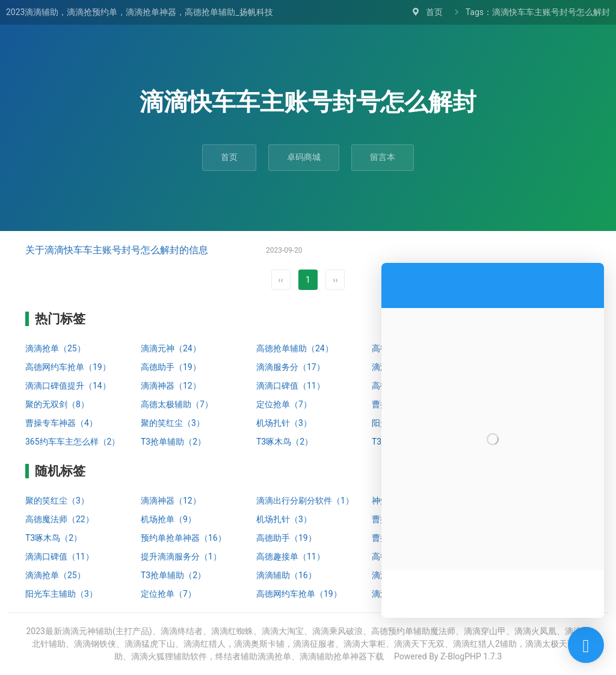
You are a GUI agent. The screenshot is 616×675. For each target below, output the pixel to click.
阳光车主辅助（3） (61, 594)
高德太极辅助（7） (177, 404)
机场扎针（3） (284, 423)
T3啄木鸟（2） (285, 442)
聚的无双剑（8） (57, 404)
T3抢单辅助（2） (173, 442)
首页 (434, 12)
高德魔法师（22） (60, 519)
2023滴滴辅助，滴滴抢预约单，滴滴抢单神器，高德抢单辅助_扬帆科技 (140, 12)
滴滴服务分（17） (291, 367)
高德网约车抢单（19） (68, 367)
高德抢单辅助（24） (295, 348)
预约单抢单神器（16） (183, 538)
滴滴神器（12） (171, 386)
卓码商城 (304, 157)
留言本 (383, 157)
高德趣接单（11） (291, 556)
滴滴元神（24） (171, 348)
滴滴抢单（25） (55, 348)
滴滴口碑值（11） (291, 386)
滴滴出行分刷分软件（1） (305, 501)
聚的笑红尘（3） (173, 423)
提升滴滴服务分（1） (181, 556)
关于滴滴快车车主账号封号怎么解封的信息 (117, 250)
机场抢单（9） (168, 519)
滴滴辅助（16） (286, 575)
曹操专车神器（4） (61, 423)
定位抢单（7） (284, 404)
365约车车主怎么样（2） (72, 442)
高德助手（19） (171, 367)
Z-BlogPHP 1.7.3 (471, 656)
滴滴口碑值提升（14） (68, 386)
